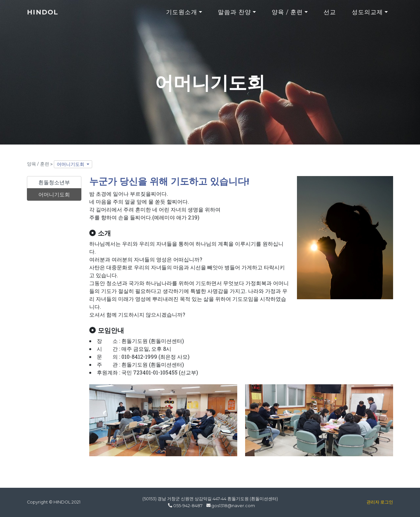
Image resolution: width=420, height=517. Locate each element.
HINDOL (45, 15)
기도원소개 (182, 15)
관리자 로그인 (380, 502)
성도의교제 (367, 15)
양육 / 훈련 (287, 15)
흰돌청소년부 (54, 182)
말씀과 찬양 (235, 15)
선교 (330, 15)
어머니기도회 (71, 164)
